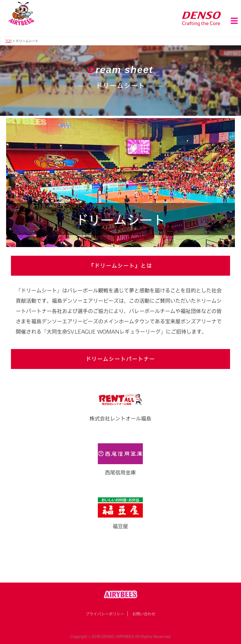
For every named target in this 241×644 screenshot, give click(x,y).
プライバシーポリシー (105, 614)
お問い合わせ (144, 614)
